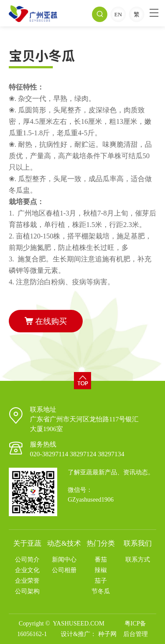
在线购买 (46, 321)
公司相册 (64, 570)
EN (118, 14)
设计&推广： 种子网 (88, 634)
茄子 (101, 581)
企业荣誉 (27, 581)
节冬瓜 (101, 591)
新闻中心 (64, 560)
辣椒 (101, 570)
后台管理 (136, 634)
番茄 (101, 560)
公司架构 (27, 591)
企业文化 (27, 570)
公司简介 (27, 560)
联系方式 (138, 560)
